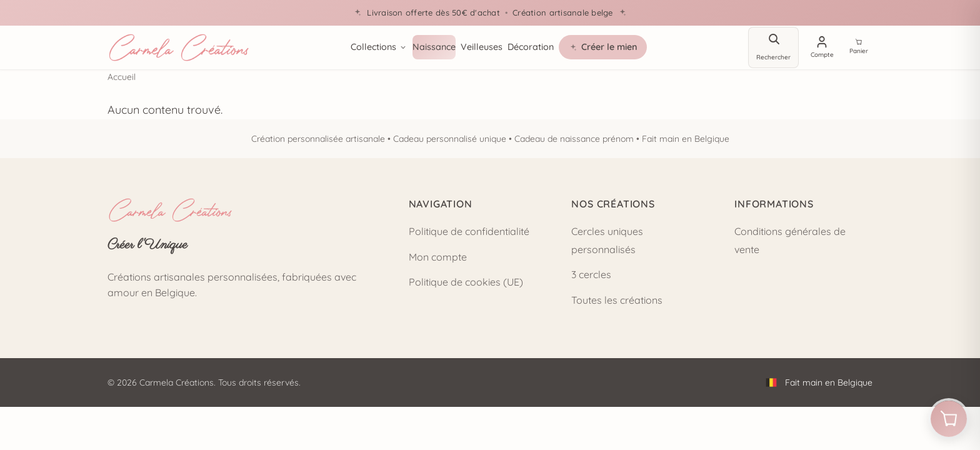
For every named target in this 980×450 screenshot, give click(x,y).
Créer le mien (602, 47)
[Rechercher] (772, 47)
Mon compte (438, 257)
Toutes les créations (617, 300)
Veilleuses (480, 47)
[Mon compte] (821, 47)
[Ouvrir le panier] (946, 416)
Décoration (529, 47)
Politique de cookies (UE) (466, 282)
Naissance (433, 47)
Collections (378, 47)
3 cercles (591, 274)
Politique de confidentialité (469, 231)
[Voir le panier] (859, 47)
